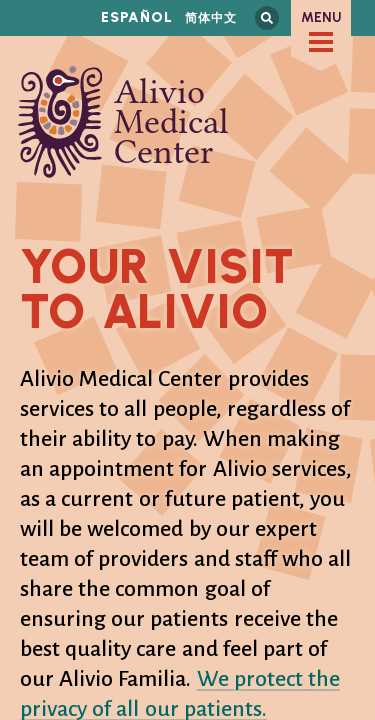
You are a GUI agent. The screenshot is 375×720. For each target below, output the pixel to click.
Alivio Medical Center (123, 122)
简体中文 (211, 17)
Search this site (267, 18)
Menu (321, 17)
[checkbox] (321, 42)
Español (137, 17)
